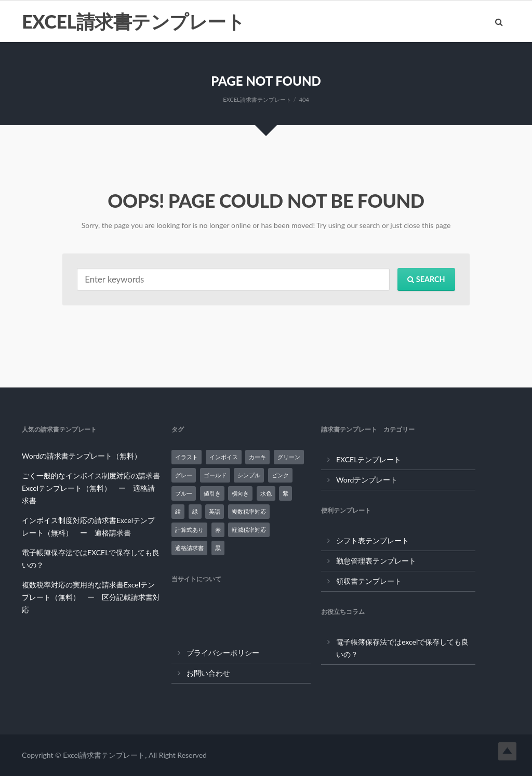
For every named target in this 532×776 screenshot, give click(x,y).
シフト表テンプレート (373, 540)
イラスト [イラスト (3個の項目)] (187, 457)
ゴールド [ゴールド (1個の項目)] (215, 475)
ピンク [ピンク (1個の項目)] (280, 475)
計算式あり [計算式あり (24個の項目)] (189, 530)
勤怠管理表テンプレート (376, 561)
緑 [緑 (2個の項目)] (195, 511)
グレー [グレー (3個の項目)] (184, 475)
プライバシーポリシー (223, 653)
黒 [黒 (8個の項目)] (218, 548)
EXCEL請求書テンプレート (133, 21)
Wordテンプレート (367, 480)
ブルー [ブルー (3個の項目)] (184, 493)
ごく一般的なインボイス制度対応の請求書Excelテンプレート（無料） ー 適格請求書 (91, 488)
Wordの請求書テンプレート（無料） (82, 456)
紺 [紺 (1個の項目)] (178, 511)
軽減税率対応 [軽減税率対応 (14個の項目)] (249, 530)
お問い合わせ (208, 673)
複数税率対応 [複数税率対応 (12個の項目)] (249, 511)
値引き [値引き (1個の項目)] (212, 493)
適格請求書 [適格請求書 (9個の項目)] (189, 548)
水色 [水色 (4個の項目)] (266, 493)
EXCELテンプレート (369, 459)
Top (507, 751)
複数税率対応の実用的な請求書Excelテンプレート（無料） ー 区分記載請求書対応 (91, 597)
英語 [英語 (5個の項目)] (215, 511)
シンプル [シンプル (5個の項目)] (249, 475)
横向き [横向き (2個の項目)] (240, 493)
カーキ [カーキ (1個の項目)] (257, 457)
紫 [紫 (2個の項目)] (285, 493)
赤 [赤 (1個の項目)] (218, 530)
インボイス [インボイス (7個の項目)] (224, 457)
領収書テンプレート (369, 581)
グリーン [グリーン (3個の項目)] (289, 457)
